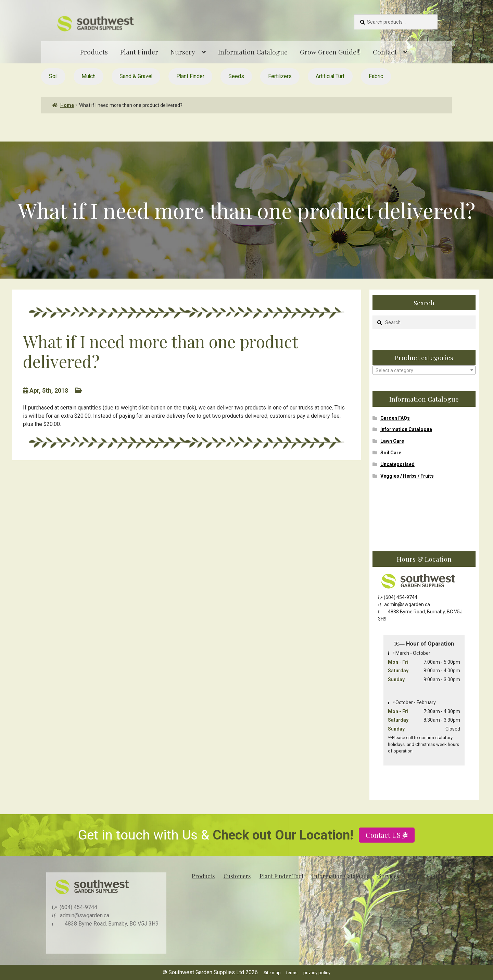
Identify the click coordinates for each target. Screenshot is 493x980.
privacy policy (317, 973)
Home (67, 105)
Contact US (384, 857)
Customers (237, 876)
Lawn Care (392, 441)
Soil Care (391, 453)
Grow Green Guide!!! (330, 52)
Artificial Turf (330, 76)
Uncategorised (397, 464)
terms (292, 973)
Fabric (376, 76)
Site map (272, 973)
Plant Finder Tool (281, 876)
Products (94, 52)
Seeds (236, 76)
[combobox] (424, 370)
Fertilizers (280, 76)
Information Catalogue (253, 52)
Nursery (183, 52)
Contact (385, 52)
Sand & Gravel (136, 76)
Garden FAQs (395, 418)
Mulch (89, 76)
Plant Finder (139, 52)
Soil (53, 76)
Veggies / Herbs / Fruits (407, 476)
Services (389, 876)
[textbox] (424, 370)
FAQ (413, 876)
